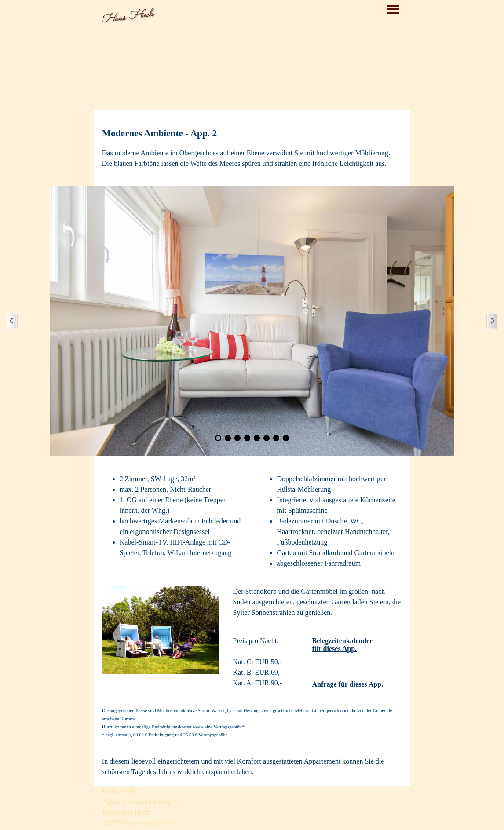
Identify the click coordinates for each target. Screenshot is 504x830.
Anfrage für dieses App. (348, 684)
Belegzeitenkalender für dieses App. (343, 645)
